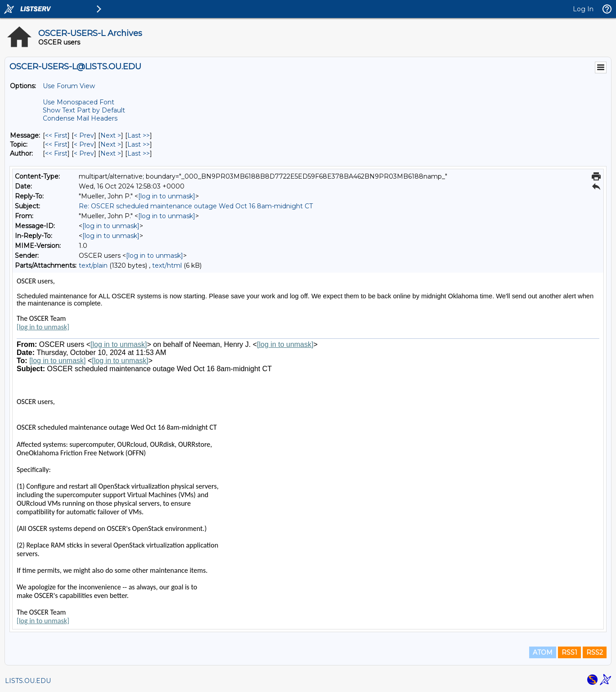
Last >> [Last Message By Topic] (139, 144)
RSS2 (595, 652)
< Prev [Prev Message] (84, 135)
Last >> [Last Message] (139, 135)
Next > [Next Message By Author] (111, 153)
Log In (583, 9)
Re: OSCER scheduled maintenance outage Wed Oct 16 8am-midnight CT (196, 206)
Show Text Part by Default (84, 110)
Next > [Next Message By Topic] (111, 144)
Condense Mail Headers (80, 118)
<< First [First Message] (56, 135)
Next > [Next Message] (111, 135)
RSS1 (569, 652)
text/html (167, 265)
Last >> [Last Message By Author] (139, 153)
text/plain (93, 265)
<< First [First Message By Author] (56, 153)
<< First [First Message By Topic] (56, 144)
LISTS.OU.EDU (28, 681)
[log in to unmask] (167, 196)
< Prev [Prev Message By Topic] (84, 144)
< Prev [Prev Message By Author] (84, 153)
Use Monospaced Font (79, 102)
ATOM (543, 652)
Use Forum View (69, 86)
